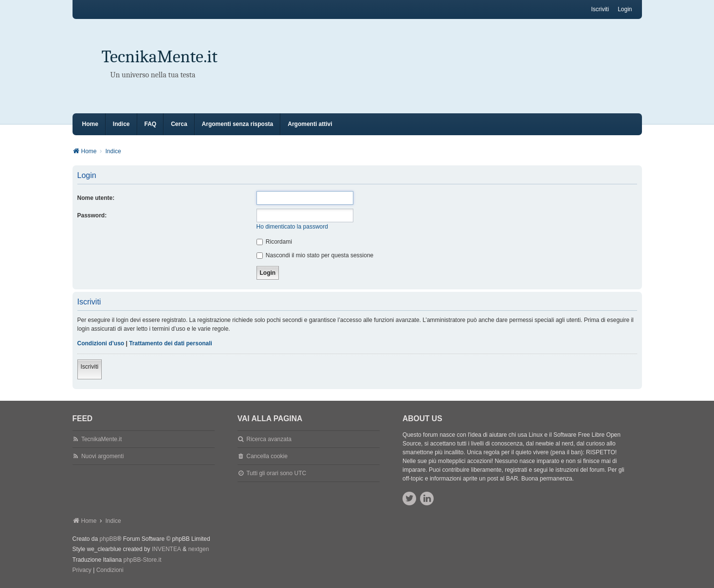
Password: (92, 215)
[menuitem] (82, 570)
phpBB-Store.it (142, 560)
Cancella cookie (267, 456)
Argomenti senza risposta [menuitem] (238, 124)
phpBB (109, 539)
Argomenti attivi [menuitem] (310, 124)
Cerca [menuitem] (179, 124)
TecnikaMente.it (160, 57)
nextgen (199, 549)
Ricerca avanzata (269, 439)
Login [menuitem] (625, 9)
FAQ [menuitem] (151, 124)
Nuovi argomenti (102, 456)
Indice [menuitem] (121, 124)
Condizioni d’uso (101, 343)
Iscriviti (90, 367)
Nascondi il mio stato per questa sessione (315, 255)
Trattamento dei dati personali (171, 343)
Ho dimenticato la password (292, 227)
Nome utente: (96, 198)
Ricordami (274, 242)
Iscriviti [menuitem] (600, 9)
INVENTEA (166, 549)
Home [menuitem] (90, 124)
